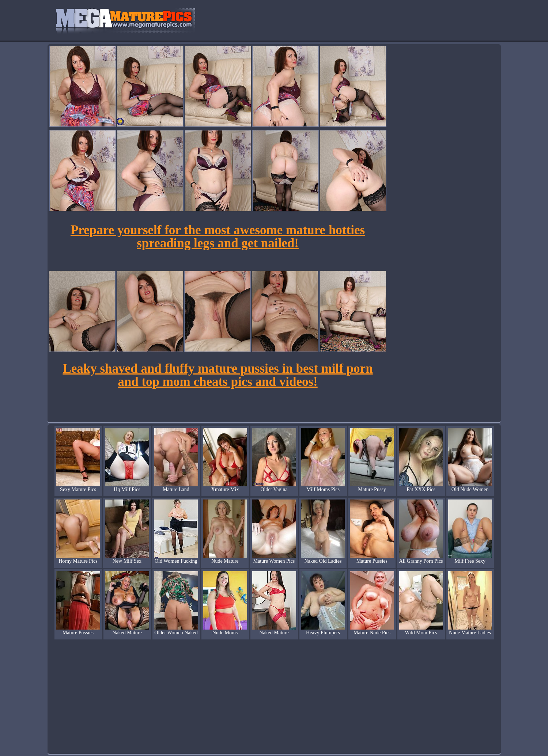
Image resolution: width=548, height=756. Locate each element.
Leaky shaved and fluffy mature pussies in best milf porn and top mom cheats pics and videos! (218, 375)
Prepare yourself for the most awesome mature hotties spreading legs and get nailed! (218, 237)
